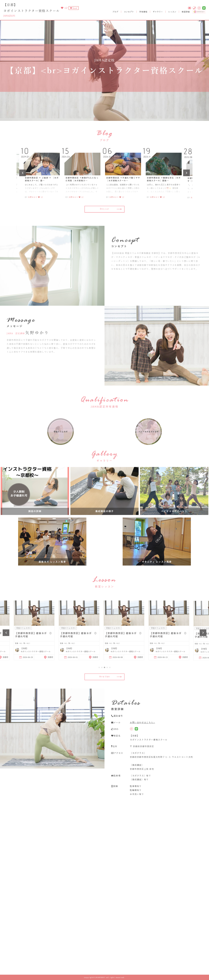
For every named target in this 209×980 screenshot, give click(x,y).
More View (110, 699)
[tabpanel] (127, 640)
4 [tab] (107, 678)
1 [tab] (99, 678)
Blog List (111, 220)
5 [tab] (110, 678)
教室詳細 (186, 12)
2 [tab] (102, 678)
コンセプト (129, 12)
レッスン (172, 12)
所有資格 (143, 12)
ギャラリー (158, 12)
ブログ (115, 12)
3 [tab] (104, 678)
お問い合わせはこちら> (142, 733)
